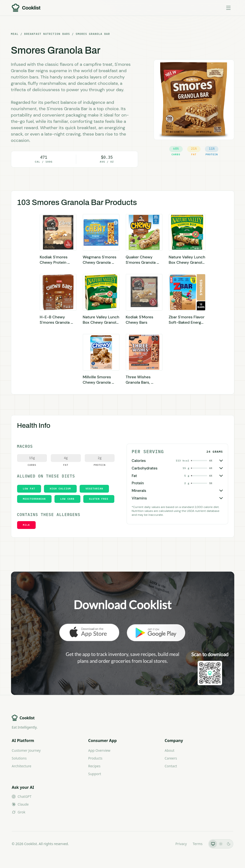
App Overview (99, 750)
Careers (171, 758)
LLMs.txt (163, 844)
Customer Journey (26, 750)
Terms (198, 844)
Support (95, 774)
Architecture (21, 766)
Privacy (181, 844)
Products (95, 758)
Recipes (94, 766)
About (170, 750)
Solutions (19, 758)
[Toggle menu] (228, 8)
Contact (171, 766)
